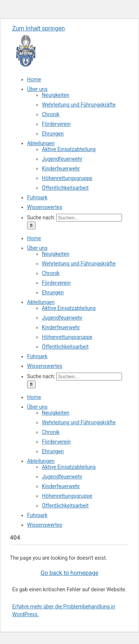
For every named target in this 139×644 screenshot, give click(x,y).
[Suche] (31, 225)
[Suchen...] (89, 218)
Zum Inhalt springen (39, 28)
